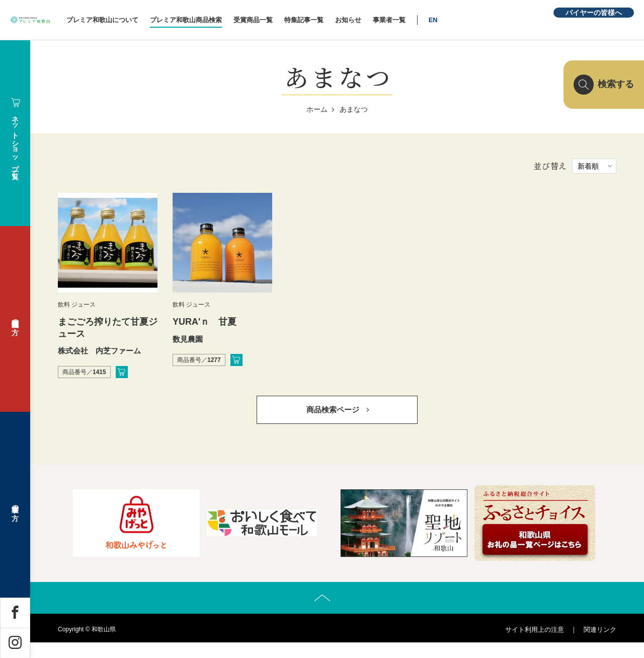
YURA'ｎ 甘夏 (205, 322)
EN (487, 20)
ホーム (317, 109)
